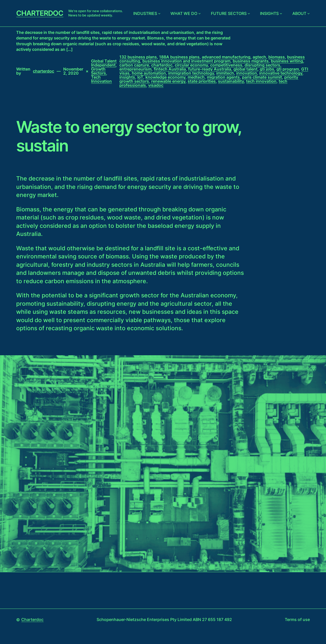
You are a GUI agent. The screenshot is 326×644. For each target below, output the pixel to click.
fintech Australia (170, 69)
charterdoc (162, 65)
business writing (287, 61)
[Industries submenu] (159, 13)
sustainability (231, 81)
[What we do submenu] (200, 13)
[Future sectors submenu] (249, 13)
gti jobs (267, 69)
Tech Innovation (101, 79)
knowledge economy (165, 77)
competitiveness (226, 65)
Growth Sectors (99, 71)
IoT (140, 77)
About (299, 13)
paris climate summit (262, 77)
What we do (184, 13)
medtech (196, 77)
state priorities (202, 81)
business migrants (251, 61)
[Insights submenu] (281, 13)
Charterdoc (40, 13)
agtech (259, 57)
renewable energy (168, 81)
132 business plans (138, 57)
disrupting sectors (262, 65)
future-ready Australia (210, 69)
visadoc (156, 85)
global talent (245, 69)
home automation (149, 73)
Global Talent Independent (104, 63)
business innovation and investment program (186, 61)
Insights (269, 13)
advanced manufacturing (226, 57)
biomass (277, 57)
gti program (288, 69)
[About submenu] (309, 13)
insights (127, 77)
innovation (247, 73)
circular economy (191, 65)
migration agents (223, 77)
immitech (225, 73)
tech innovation (261, 81)
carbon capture (134, 65)
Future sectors (229, 13)
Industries (145, 13)
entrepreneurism (135, 69)
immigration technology (191, 73)
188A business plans (179, 57)
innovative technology (281, 73)
